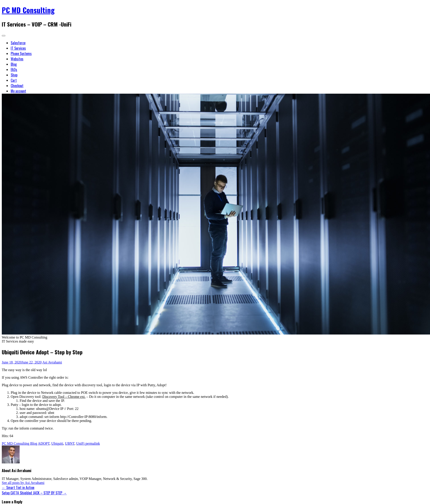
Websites (17, 59)
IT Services (18, 48)
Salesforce (18, 43)
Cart (14, 80)
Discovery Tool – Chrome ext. (64, 397)
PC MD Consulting (28, 10)
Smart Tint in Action (18, 487)
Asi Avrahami (52, 362)
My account (18, 91)
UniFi (80, 443)
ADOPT (44, 443)
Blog (14, 64)
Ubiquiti (57, 443)
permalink (92, 443)
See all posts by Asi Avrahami (23, 483)
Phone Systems (21, 54)
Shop (14, 75)
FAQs (14, 70)
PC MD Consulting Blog (20, 443)
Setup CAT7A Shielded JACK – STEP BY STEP (34, 493)
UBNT (70, 443)
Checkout (17, 86)
